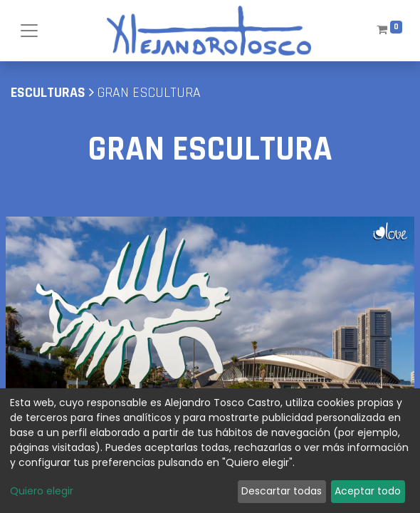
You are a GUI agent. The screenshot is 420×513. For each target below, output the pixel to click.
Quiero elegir (42, 491)
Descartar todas (282, 491)
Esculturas (48, 93)
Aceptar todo (368, 491)
